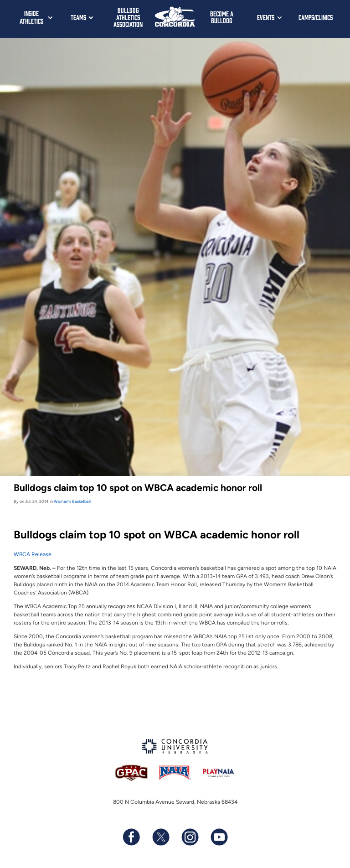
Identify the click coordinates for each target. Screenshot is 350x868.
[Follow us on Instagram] (190, 837)
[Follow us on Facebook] (131, 837)
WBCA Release (33, 554)
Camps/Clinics (316, 17)
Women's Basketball (72, 501)
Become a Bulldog (222, 17)
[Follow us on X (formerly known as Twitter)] (160, 837)
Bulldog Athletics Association (128, 17)
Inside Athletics (31, 17)
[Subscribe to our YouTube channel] (219, 837)
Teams (78, 17)
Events (266, 17)
